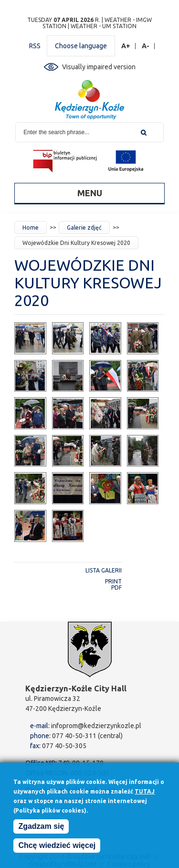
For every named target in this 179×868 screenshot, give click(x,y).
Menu (90, 193)
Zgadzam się (41, 829)
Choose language (81, 46)
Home (31, 228)
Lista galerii (104, 570)
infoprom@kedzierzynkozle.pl (96, 726)
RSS (35, 46)
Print (113, 581)
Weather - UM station (104, 26)
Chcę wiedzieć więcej (57, 848)
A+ (126, 46)
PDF (116, 587)
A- (146, 46)
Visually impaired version (99, 67)
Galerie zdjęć (84, 228)
